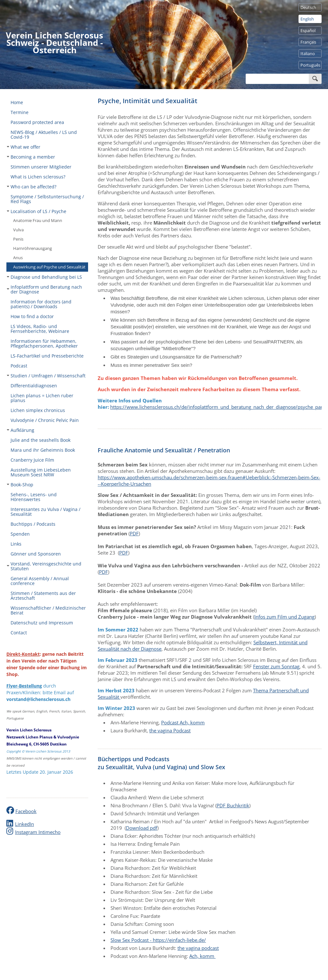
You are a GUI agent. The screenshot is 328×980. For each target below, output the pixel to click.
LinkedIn (25, 824)
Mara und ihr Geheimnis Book (43, 450)
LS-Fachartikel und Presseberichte (47, 356)
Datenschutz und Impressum (42, 623)
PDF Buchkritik (233, 805)
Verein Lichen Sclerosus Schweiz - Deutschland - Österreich (54, 43)
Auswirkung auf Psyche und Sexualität (49, 267)
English (307, 19)
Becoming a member (31, 157)
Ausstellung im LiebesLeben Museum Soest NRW (41, 472)
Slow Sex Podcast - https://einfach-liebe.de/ (158, 940)
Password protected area (37, 122)
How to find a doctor (32, 316)
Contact (19, 633)
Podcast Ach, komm (183, 722)
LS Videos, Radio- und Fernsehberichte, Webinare (40, 329)
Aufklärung (20, 430)
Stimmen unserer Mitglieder (41, 167)
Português (310, 65)
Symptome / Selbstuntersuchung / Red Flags (47, 199)
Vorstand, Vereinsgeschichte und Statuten (44, 566)
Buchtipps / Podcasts (33, 524)
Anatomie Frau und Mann (38, 220)
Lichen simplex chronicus (38, 410)
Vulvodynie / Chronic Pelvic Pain (45, 420)
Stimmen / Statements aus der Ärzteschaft (43, 596)
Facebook (26, 811)
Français (308, 42)
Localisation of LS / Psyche (37, 211)
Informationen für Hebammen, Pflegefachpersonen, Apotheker (44, 343)
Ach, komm (202, 956)
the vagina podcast (198, 948)
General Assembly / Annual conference (40, 581)
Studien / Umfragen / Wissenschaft (46, 376)
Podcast (19, 366)
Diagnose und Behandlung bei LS (44, 277)
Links (16, 544)
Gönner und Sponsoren (36, 554)
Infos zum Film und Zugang (284, 617)
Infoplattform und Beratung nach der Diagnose (44, 289)
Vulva (18, 230)
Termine (20, 112)
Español (308, 30)
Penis (18, 239)
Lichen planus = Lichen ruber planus (42, 398)
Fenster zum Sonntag (276, 666)
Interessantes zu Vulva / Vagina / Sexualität (45, 512)
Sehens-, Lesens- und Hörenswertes (34, 497)
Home (17, 102)
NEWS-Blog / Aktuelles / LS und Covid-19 (44, 135)
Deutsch (308, 7)
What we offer (24, 147)
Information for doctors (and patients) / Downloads (41, 304)
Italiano (308, 54)
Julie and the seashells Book (41, 440)
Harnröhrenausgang (33, 248)
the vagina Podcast (170, 730)
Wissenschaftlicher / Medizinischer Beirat (48, 610)
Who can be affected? (32, 187)
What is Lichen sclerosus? (38, 177)
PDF (134, 533)
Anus (18, 258)
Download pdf (142, 828)
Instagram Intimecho (38, 832)
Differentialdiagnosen (34, 386)
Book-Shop (20, 485)
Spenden (20, 534)
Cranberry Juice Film (32, 460)
